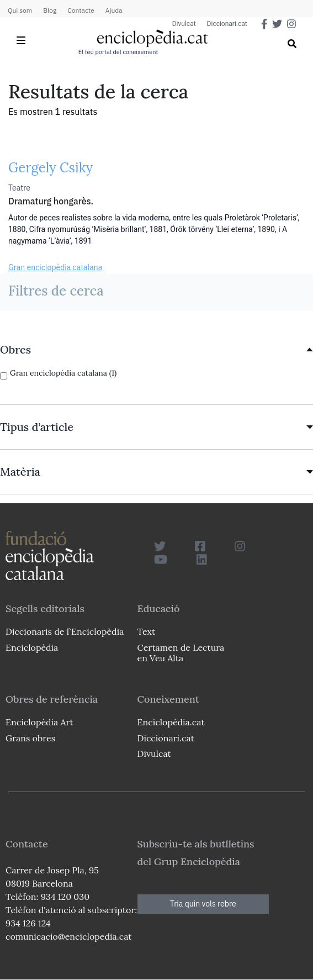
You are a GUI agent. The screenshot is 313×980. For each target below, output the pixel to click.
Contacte (81, 10)
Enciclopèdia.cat (171, 722)
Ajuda (114, 10)
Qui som (20, 10)
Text (147, 631)
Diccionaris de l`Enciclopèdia (65, 631)
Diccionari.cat (227, 24)
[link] (156, 350)
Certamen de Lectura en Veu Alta (181, 653)
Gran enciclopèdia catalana (55, 267)
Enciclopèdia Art (39, 722)
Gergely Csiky (51, 168)
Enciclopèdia (32, 647)
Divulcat (184, 24)
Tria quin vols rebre (203, 904)
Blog (50, 10)
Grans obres (30, 738)
